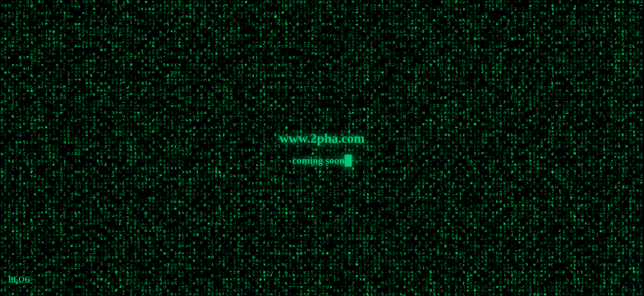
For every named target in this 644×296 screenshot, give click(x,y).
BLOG (19, 279)
